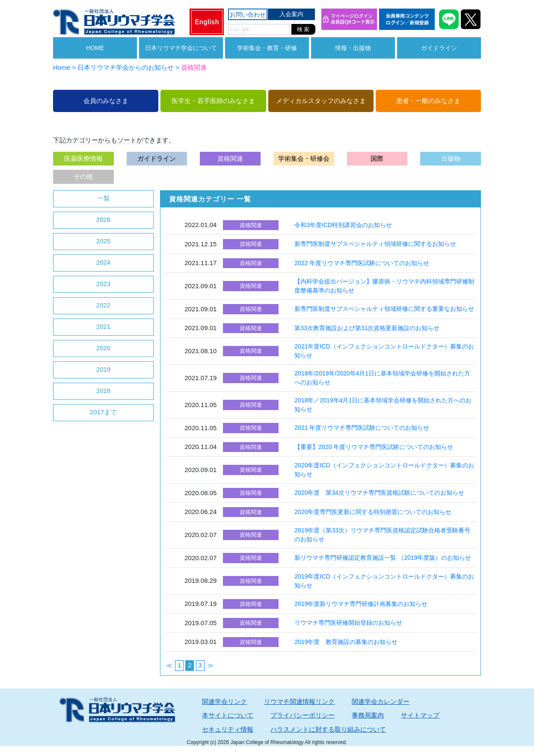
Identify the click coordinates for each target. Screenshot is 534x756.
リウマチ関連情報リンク (299, 701)
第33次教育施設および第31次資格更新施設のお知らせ (367, 328)
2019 (103, 369)
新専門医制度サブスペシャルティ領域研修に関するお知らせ (375, 244)
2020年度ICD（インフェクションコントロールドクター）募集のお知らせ (384, 470)
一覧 (104, 198)
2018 (103, 391)
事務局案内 (368, 715)
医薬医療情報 (83, 158)
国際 (377, 158)
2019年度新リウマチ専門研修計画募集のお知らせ (361, 604)
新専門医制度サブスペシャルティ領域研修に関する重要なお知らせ (384, 309)
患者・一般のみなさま (428, 101)
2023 (103, 284)
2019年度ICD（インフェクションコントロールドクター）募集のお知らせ (384, 581)
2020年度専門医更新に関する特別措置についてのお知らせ (373, 512)
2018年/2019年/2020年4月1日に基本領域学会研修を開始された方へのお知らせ (382, 378)
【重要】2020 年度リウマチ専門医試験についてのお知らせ (374, 447)
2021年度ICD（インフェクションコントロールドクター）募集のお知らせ (384, 351)
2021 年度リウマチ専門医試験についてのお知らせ (362, 428)
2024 (103, 262)
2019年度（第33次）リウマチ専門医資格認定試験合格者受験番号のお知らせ (382, 535)
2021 (103, 326)
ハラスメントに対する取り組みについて (328, 729)
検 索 (303, 29)
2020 (103, 348)
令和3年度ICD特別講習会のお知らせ (343, 225)
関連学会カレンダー (381, 701)
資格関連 (230, 158)
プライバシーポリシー (303, 715)
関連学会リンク (224, 701)
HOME (95, 48)
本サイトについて (228, 715)
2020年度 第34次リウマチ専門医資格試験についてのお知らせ (379, 493)
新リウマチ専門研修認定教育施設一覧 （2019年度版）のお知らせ (383, 558)
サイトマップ (420, 715)
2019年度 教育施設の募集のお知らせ (346, 642)
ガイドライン (439, 48)
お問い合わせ (248, 15)
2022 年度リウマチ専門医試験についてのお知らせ (362, 263)
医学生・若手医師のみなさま (213, 101)
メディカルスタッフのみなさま (321, 101)
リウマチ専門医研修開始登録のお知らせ (348, 623)
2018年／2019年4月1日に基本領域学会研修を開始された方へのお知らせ (383, 405)
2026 (103, 220)
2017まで (103, 412)
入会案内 (291, 14)
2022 (103, 305)
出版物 (451, 158)
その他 (83, 176)
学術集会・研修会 (304, 158)
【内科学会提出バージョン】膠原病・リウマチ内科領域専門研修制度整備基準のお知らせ (384, 286)
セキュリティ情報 (228, 729)
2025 (103, 241)
